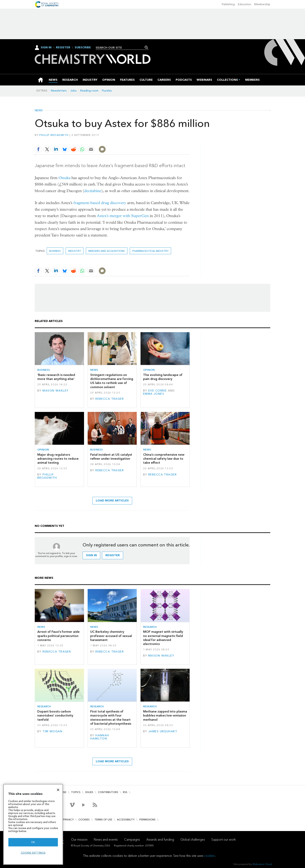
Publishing (228, 4)
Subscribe (83, 48)
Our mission (79, 840)
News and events (106, 840)
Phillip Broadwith (54, 135)
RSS (125, 792)
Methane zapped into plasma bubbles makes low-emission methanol (165, 716)
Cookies (84, 820)
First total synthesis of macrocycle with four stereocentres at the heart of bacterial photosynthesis (111, 718)
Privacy (68, 820)
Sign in (91, 555)
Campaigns (132, 840)
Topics (76, 792)
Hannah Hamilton (100, 737)
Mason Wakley (55, 391)
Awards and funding (160, 840)
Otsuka (64, 178)
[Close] (58, 790)
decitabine (93, 191)
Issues (89, 792)
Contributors (108, 792)
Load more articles (112, 501)
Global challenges (193, 840)
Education (245, 4)
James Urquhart (163, 731)
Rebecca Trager (110, 399)
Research (150, 627)
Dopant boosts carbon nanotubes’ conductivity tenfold (55, 716)
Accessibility (126, 820)
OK (33, 842)
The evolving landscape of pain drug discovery (163, 377)
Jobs (73, 91)
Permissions (147, 820)
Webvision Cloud (262, 864)
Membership (262, 4)
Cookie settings (33, 853)
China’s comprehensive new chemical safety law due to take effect (164, 459)
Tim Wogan (52, 731)
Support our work (224, 840)
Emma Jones (154, 394)
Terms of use (103, 820)
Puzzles (107, 91)
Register (63, 48)
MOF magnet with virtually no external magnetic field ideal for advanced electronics (163, 638)
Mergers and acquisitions (107, 251)
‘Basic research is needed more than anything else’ (56, 377)
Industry (75, 251)
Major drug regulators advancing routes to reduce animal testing (58, 459)
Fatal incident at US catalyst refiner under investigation (111, 457)
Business (55, 251)
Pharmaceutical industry (150, 251)
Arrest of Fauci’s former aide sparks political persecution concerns (58, 636)
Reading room (89, 91)
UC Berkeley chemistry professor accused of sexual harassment (111, 636)
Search (146, 47)
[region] (33, 824)
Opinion (149, 370)
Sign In (46, 47)
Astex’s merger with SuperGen (123, 216)
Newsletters (59, 91)
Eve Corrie (157, 391)
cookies (210, 856)
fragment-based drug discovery (100, 203)
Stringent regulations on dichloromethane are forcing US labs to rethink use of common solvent (112, 381)
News (39, 111)
